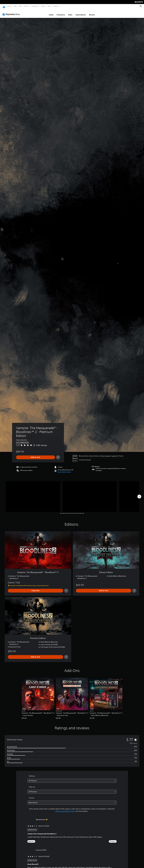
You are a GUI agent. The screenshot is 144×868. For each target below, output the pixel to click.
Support (56, 6)
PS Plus (26, 6)
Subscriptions (81, 13)
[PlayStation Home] (4, 6)
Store (49, 6)
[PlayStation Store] (12, 12)
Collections (61, 13)
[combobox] (72, 779)
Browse (92, 13)
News (43, 6)
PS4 (20, 6)
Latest (51, 13)
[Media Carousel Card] (33, 494)
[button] (64, 470)
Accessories (35, 6)
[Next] (139, 494)
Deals (70, 13)
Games (9, 6)
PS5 (15, 6)
